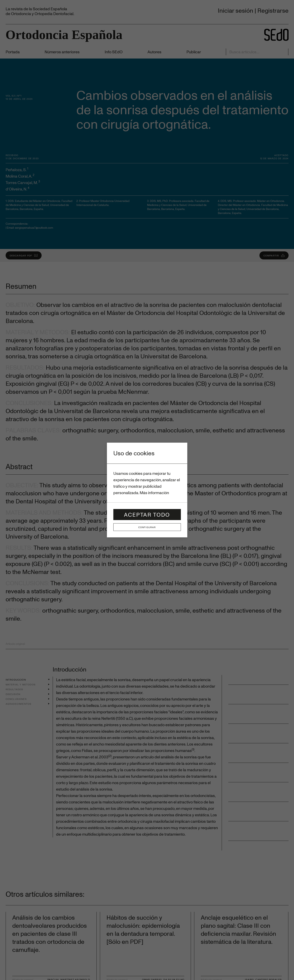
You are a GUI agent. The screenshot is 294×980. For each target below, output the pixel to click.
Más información (154, 493)
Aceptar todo (147, 515)
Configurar (147, 527)
